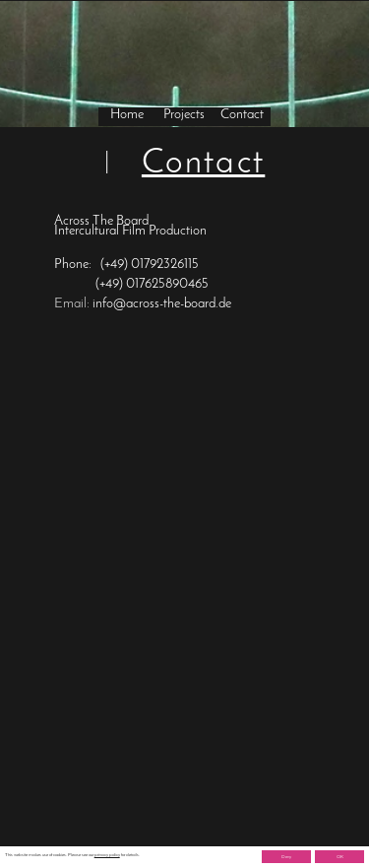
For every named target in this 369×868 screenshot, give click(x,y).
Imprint (29, 852)
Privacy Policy (73, 852)
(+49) (116, 265)
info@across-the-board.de (162, 304)
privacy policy (107, 855)
